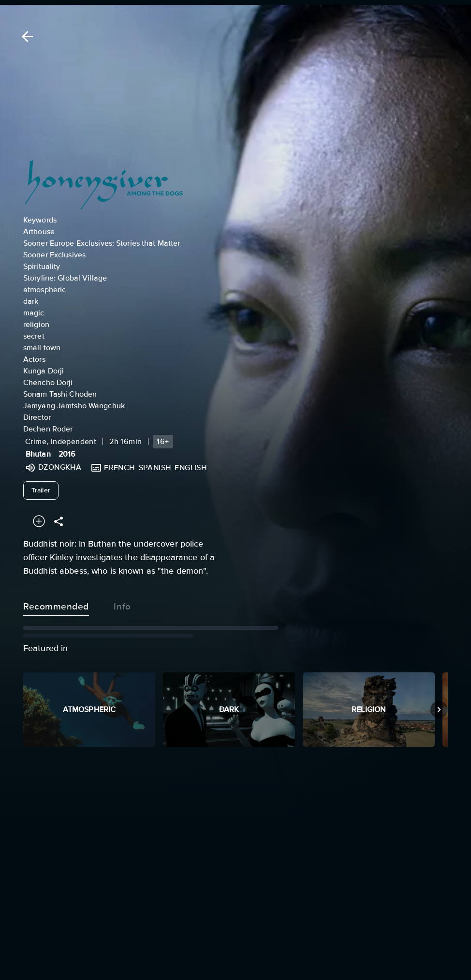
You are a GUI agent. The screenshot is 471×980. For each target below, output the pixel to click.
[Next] (439, 710)
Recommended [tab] (56, 605)
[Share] (59, 521)
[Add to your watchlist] (39, 521)
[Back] (26, 37)
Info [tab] (122, 605)
